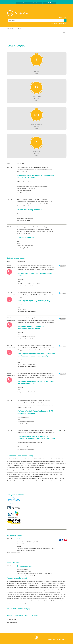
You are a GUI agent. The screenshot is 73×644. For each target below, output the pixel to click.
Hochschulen (49, 3)
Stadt (13, 29)
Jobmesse (39, 599)
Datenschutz (61, 639)
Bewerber (22, 3)
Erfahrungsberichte (44, 590)
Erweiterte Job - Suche (59, 23)
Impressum (52, 639)
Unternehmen (35, 3)
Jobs (8, 29)
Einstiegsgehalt (47, 594)
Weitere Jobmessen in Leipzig (14, 553)
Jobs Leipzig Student (12, 622)
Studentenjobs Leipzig (12, 619)
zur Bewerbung (43, 586)
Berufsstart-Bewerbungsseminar (55, 601)
